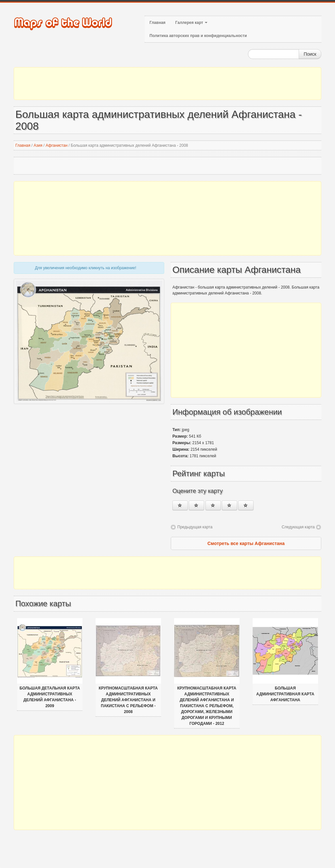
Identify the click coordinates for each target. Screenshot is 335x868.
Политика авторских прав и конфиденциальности (198, 36)
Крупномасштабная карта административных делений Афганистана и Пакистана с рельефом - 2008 (128, 700)
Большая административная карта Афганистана (285, 694)
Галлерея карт (191, 23)
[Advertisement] (167, 84)
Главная (158, 23)
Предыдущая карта (195, 527)
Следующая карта (298, 527)
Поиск (310, 54)
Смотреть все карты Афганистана (246, 543)
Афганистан (56, 145)
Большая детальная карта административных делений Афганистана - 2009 (50, 697)
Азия (38, 145)
